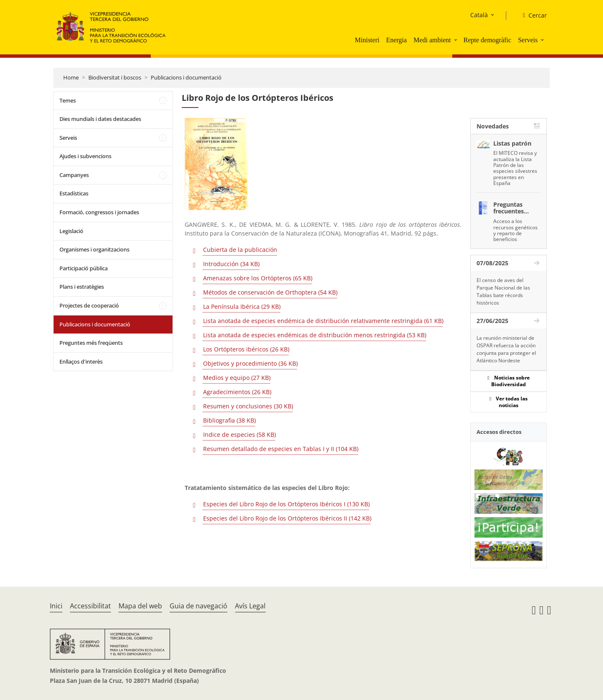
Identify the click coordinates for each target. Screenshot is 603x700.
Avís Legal (250, 606)
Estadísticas (74, 193)
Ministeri (367, 40)
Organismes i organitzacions (94, 249)
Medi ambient (432, 40)
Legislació (71, 231)
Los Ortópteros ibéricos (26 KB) (246, 349)
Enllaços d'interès (81, 362)
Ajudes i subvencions (85, 156)
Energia (396, 40)
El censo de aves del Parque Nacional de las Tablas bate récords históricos (503, 291)
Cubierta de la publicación (240, 250)
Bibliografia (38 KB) (229, 420)
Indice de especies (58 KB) (240, 435)
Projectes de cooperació (89, 305)
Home (71, 77)
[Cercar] (532, 15)
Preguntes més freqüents (91, 343)
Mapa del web (140, 606)
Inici (56, 606)
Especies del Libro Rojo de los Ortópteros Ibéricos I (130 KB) (286, 504)
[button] (456, 40)
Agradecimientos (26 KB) (237, 392)
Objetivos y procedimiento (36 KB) (250, 363)
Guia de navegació (198, 606)
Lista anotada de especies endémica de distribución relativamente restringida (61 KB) (323, 321)
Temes (68, 100)
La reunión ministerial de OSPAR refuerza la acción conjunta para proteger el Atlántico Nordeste (506, 349)
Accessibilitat (90, 606)
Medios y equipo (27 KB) (237, 378)
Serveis (528, 40)
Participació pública (84, 268)
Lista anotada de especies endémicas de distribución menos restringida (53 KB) (315, 335)
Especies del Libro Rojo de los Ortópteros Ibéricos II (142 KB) (287, 518)
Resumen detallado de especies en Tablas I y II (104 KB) (281, 449)
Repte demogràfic (487, 40)
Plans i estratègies (82, 287)
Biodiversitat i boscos (115, 77)
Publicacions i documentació (186, 77)
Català (479, 15)
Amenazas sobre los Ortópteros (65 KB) (258, 278)
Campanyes (74, 175)
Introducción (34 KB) (231, 264)
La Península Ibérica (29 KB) (242, 306)
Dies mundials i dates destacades (100, 119)
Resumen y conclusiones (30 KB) (248, 406)
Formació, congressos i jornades (99, 212)
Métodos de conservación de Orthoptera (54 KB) (270, 292)
